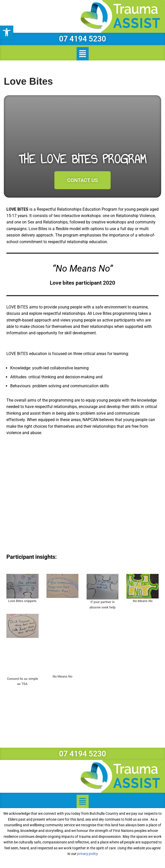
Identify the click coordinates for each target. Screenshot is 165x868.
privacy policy (87, 855)
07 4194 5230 (82, 39)
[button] (7, 32)
